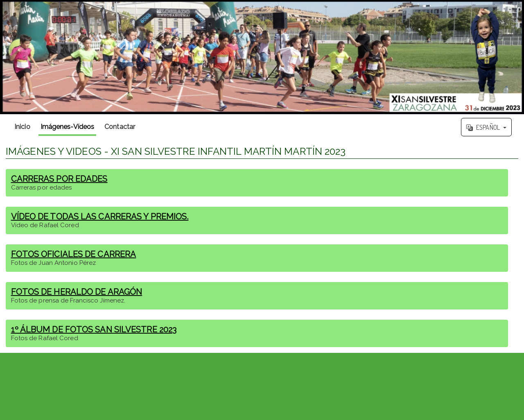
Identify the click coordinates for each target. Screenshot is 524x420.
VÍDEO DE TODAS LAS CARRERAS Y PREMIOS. (100, 217)
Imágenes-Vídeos (68, 127)
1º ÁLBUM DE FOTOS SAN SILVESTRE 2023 (94, 330)
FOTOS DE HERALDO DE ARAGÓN (77, 292)
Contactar (120, 127)
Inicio (22, 127)
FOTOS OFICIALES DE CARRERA (74, 254)
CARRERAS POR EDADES (59, 179)
